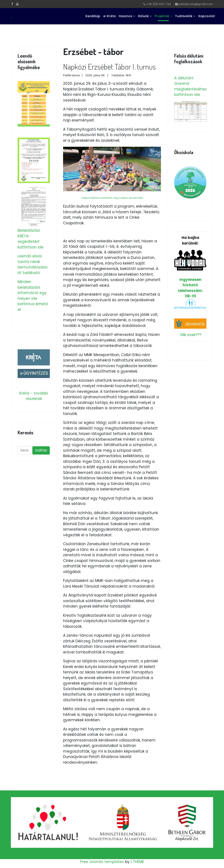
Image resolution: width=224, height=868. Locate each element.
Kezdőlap (93, 16)
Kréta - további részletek (34, 396)
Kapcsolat (207, 16)
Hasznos (125, 16)
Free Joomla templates (102, 862)
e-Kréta (109, 16)
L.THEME (137, 862)
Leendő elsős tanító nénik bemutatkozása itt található (33, 264)
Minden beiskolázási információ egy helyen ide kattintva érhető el (33, 296)
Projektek (162, 16)
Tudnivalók (184, 16)
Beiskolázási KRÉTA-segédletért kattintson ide (31, 239)
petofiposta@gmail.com (196, 4)
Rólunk (143, 16)
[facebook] (12, 4)
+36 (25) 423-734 (159, 4)
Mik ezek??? (191, 335)
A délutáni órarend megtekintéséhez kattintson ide (191, 86)
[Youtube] (17, 4)
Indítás (41, 450)
